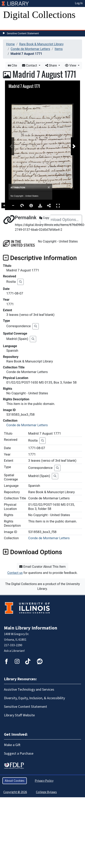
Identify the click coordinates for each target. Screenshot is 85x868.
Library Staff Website (19, 715)
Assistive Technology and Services (29, 690)
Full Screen (69, 206)
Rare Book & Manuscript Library (41, 44)
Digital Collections (39, 15)
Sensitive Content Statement (23, 33)
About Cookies (15, 781)
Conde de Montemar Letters (30, 49)
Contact (30, 65)
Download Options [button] (32, 552)
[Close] (49, 187)
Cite (13, 65)
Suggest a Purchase (19, 754)
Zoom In (15, 206)
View (71, 65)
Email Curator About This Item (42, 567)
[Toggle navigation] (9, 26)
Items (59, 49)
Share (52, 65)
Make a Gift (12, 745)
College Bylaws (46, 792)
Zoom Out (24, 206)
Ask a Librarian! (14, 651)
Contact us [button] (15, 573)
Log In (79, 3)
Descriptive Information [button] (40, 258)
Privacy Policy (44, 781)
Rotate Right (33, 206)
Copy (44, 218)
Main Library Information (31, 628)
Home (10, 44)
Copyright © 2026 (15, 792)
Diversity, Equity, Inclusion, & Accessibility (34, 698)
